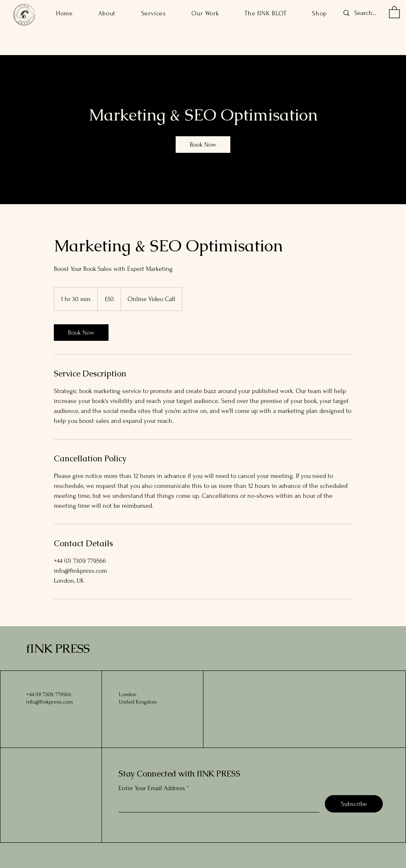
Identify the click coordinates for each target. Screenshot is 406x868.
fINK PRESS (58, 648)
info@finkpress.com (50, 702)
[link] (203, 145)
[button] (394, 12)
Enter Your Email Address (152, 788)
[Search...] (368, 13)
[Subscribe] (354, 804)
